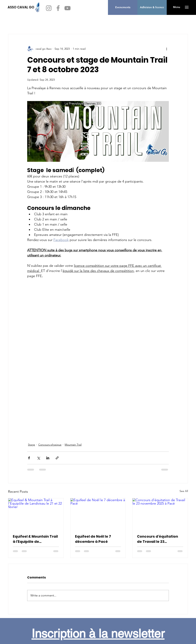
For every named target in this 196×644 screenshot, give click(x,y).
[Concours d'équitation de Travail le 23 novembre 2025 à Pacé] (160, 514)
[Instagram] (49, 8)
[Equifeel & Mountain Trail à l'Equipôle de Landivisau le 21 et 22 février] (36, 514)
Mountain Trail (73, 445)
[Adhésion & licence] (152, 7)
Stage (31, 445)
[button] (177, 7)
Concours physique (50, 445)
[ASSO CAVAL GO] (21, 7)
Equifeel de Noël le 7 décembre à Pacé (93, 539)
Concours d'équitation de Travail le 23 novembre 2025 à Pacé (158, 539)
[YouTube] (67, 8)
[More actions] (167, 49)
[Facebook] (58, 8)
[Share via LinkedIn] (48, 458)
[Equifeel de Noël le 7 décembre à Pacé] (98, 514)
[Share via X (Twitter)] (38, 458)
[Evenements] (123, 7)
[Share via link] (57, 458)
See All (184, 491)
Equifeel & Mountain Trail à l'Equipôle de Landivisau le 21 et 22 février (35, 539)
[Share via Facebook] (29, 458)
